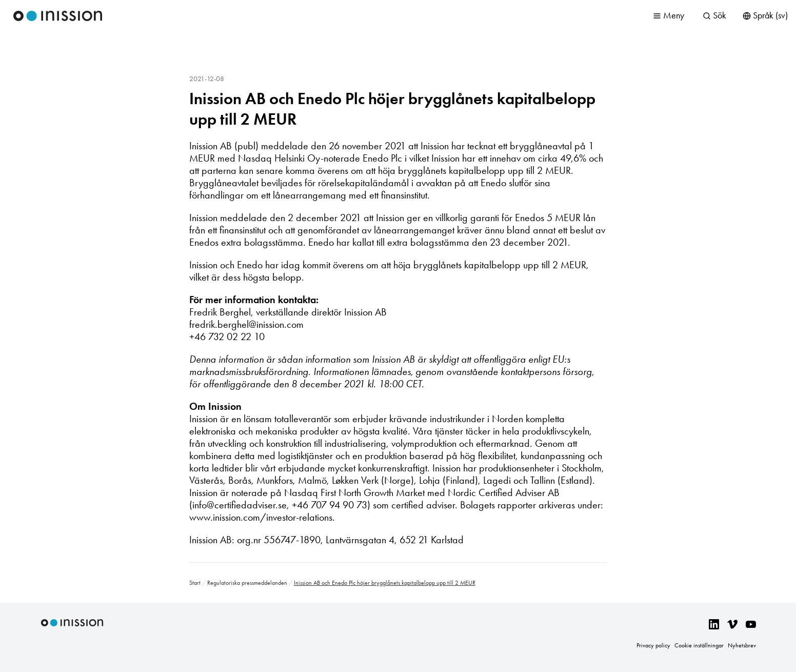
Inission (58, 16)
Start (195, 583)
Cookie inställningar (699, 645)
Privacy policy (653, 645)
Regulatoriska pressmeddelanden (247, 583)
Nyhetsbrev (742, 645)
